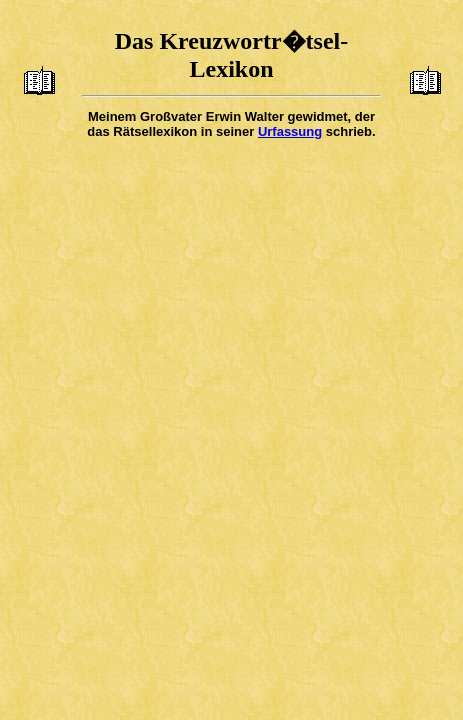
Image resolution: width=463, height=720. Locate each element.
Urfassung (290, 131)
